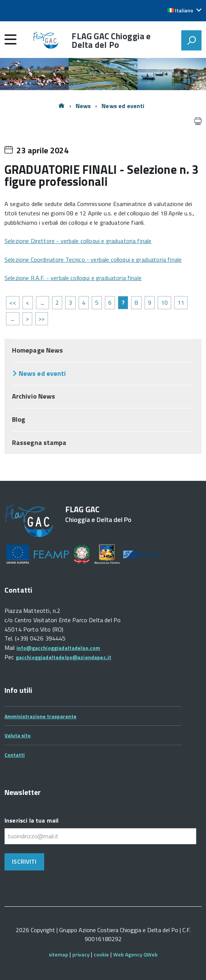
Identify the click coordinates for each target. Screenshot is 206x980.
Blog (19, 419)
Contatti (15, 755)
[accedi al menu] (10, 39)
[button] (184, 10)
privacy (81, 954)
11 (181, 302)
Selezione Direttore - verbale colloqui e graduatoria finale (78, 241)
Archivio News (34, 396)
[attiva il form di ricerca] (191, 40)
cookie (101, 954)
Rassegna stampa (39, 443)
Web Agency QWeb (135, 954)
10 (164, 302)
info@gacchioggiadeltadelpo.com (58, 648)
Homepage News (37, 350)
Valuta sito (18, 735)
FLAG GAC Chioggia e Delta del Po (111, 40)
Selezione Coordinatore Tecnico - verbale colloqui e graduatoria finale (93, 259)
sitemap (58, 954)
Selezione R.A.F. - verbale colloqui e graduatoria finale (73, 278)
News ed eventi (123, 106)
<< (13, 302)
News (83, 106)
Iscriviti (24, 861)
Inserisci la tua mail (31, 820)
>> (42, 319)
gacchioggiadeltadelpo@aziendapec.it (64, 657)
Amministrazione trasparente (40, 716)
